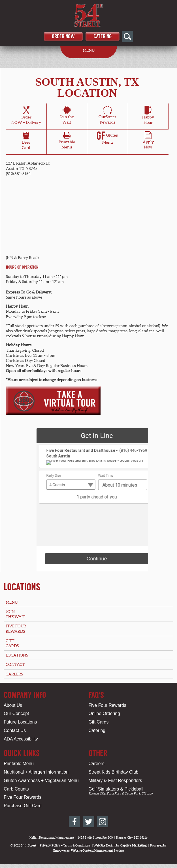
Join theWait (67, 116)
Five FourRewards (16, 629)
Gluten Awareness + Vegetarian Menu (41, 780)
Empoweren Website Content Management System (89, 850)
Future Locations (20, 722)
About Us (13, 705)
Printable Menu (19, 764)
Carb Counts (16, 789)
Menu (12, 602)
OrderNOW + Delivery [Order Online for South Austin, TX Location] (26, 116)
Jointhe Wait (15, 614)
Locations (22, 587)
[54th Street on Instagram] (103, 822)
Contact (15, 664)
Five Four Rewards (107, 705)
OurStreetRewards (107, 116)
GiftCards (12, 643)
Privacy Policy (50, 845)
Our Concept (16, 713)
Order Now (63, 36)
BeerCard (26, 141)
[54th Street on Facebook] (74, 822)
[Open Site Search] (127, 36)
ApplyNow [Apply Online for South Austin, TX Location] (148, 142)
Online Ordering (104, 713)
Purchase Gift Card (23, 806)
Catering (103, 36)
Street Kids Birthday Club (114, 772)
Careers (14, 674)
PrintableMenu (67, 142)
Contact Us (15, 730)
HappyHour (148, 116)
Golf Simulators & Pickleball (116, 789)
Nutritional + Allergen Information (36, 772)
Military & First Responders (115, 780)
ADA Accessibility (21, 739)
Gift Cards (99, 722)
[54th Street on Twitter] (89, 822)
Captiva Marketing (134, 845)
